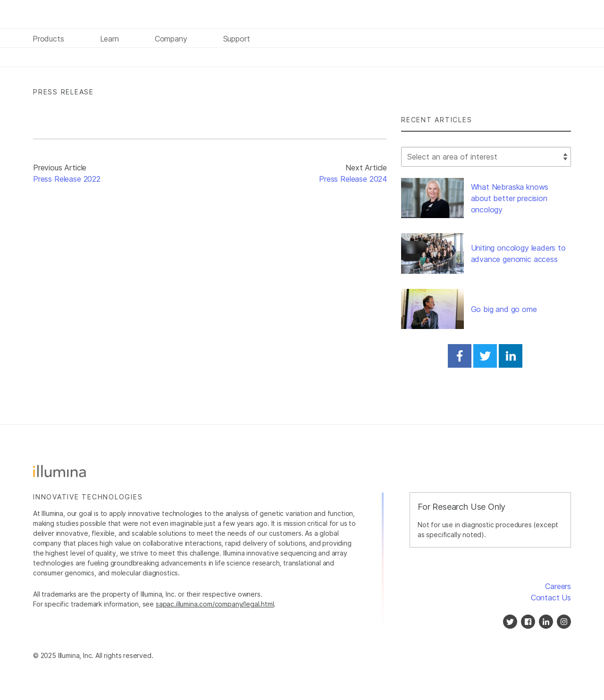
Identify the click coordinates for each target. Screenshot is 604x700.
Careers (558, 586)
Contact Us (551, 598)
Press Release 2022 (67, 179)
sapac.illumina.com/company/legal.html (215, 604)
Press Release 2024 (353, 179)
